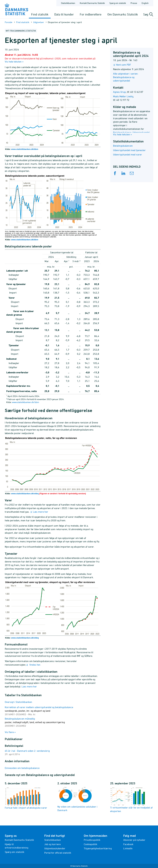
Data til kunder (64, 14)
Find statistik (40, 14)
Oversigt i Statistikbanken (18, 702)
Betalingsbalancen (123, 146)
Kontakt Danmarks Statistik (19, 840)
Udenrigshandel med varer (128, 154)
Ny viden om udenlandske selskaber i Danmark (77, 799)
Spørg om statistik (15, 852)
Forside (9, 22)
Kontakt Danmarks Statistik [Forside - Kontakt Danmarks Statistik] (92, 3)
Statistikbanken (68, 3)
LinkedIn (128, 848)
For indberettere (91, 14)
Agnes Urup (119, 92)
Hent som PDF (123, 65)
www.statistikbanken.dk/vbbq (25, 494)
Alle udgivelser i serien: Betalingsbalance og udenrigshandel (126, 77)
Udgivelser (39, 22)
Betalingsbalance (122, 132)
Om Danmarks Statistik (123, 14)
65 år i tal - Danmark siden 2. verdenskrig (27, 751)
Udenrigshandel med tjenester (129, 150)
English (145, 3)
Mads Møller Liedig (123, 96)
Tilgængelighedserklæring (98, 848)
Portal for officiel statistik (58, 853)
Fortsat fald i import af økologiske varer (26, 798)
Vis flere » (10, 732)
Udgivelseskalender (55, 848)
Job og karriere (52, 844)
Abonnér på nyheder (134, 840)
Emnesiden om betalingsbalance (22, 768)
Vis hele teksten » (14, 62)
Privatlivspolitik (92, 840)
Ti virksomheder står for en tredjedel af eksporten (131, 800)
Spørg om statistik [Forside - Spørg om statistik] (118, 3)
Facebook (128, 844)
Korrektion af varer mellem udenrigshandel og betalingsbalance (39, 711)
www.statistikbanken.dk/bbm (25, 149)
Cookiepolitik (90, 844)
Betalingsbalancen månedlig (35, 722)
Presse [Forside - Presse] (134, 3)
